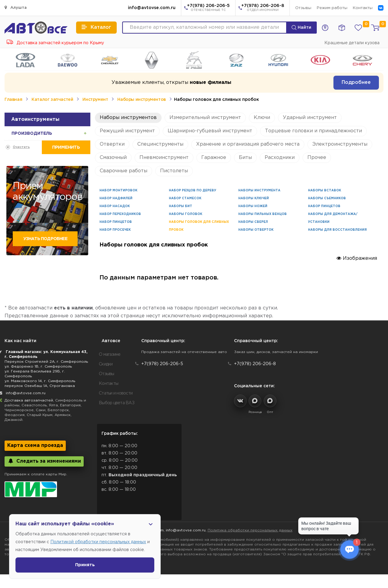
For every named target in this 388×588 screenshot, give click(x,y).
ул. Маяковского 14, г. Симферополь (40, 381)
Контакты (363, 8)
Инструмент (95, 100)
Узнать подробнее (45, 239)
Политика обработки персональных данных (250, 530)
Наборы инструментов (141, 100)
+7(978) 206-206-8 (263, 8)
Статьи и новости (116, 393)
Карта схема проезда (35, 446)
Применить (66, 147)
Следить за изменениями (44, 461)
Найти (301, 28)
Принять (85, 565)
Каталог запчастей (52, 100)
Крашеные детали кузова (352, 43)
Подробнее (356, 83)
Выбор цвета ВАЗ (117, 403)
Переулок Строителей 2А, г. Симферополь (46, 362)
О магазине (110, 355)
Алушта (16, 7)
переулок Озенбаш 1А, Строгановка (40, 386)
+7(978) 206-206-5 (208, 8)
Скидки (106, 364)
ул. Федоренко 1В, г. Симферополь (38, 367)
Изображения (357, 258)
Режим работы (332, 8)
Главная (13, 100)
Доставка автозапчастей (29, 400)
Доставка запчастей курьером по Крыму (55, 43)
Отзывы (303, 8)
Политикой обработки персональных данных (98, 542)
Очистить (21, 147)
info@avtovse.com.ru (152, 8)
